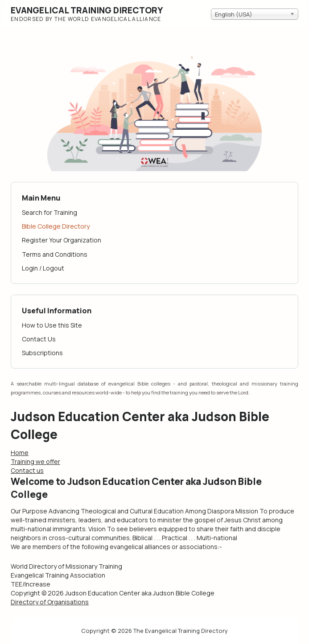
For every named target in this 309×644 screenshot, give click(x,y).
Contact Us (39, 339)
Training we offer (35, 461)
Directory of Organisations (50, 602)
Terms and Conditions (55, 254)
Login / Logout (43, 268)
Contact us (27, 470)
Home (20, 453)
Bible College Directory (56, 226)
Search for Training (49, 212)
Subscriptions (42, 353)
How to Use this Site (52, 325)
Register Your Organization (62, 240)
